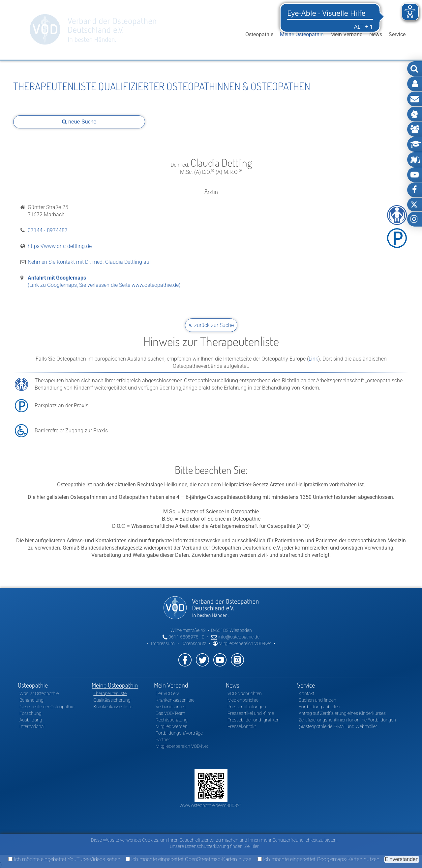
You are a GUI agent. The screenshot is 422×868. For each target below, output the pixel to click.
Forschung (30, 713)
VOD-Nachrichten (245, 693)
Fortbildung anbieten (319, 707)
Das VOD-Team (170, 713)
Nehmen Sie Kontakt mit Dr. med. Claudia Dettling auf (89, 262)
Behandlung (31, 700)
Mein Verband (347, 34)
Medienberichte (243, 700)
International (32, 726)
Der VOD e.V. (167, 693)
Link (313, 359)
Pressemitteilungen (247, 707)
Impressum (163, 643)
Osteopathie (259, 34)
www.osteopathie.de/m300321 (211, 805)
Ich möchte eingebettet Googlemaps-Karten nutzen (318, 859)
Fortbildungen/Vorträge (179, 733)
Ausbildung (31, 720)
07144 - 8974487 (48, 230)
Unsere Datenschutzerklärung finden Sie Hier (214, 846)
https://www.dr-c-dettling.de (60, 246)
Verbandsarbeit (171, 707)
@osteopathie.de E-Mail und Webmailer (338, 726)
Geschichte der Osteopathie (47, 707)
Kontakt (306, 693)
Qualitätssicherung (112, 700)
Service (397, 34)
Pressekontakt (242, 726)
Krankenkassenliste (113, 707)
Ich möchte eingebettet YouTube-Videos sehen (64, 859)
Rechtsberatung (172, 720)
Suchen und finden (317, 700)
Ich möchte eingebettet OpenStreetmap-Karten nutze (188, 859)
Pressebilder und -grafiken (254, 720)
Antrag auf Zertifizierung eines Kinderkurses (342, 713)
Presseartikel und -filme (251, 713)
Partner (163, 740)
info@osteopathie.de (235, 637)
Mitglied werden (172, 726)
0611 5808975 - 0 (183, 637)
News (376, 34)
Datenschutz (194, 643)
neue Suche (79, 122)
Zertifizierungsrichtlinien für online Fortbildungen (347, 720)
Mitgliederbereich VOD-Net (242, 643)
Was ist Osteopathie (39, 693)
